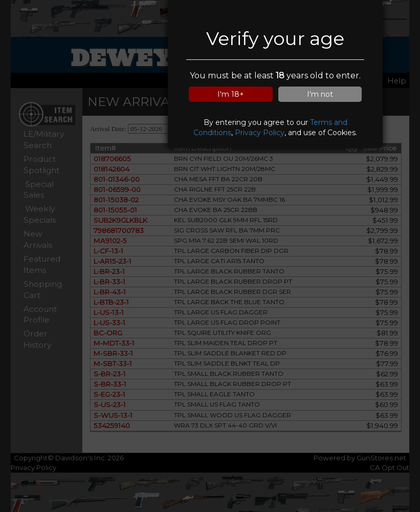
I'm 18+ (231, 94)
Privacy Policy (260, 133)
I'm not (320, 94)
